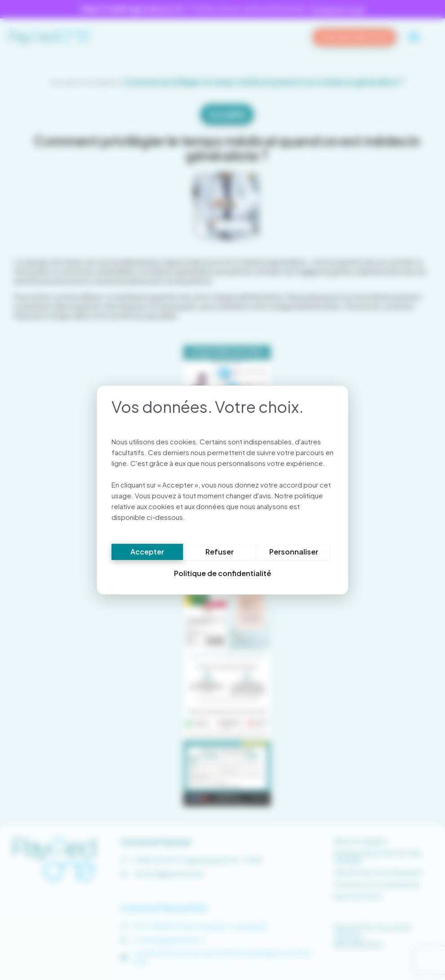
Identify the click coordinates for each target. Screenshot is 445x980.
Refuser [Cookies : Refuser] (220, 553)
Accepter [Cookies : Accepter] (147, 553)
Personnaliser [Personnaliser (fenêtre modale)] (294, 553)
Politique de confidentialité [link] (222, 575)
